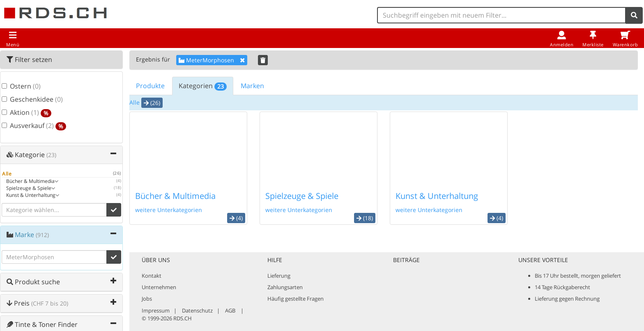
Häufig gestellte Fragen (296, 299)
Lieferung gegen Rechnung (567, 299)
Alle (135, 102)
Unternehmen (159, 287)
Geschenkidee (32, 100)
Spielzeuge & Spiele (302, 196)
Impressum (156, 310)
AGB (230, 310)
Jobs (147, 299)
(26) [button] (152, 103)
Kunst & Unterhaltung (437, 196)
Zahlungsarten (285, 287)
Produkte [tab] (150, 86)
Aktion (26, 113)
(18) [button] (365, 218)
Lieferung (279, 276)
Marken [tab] (252, 86)
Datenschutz (197, 310)
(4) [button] (236, 218)
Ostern (21, 87)
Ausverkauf (34, 126)
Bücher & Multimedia (175, 196)
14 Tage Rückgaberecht (562, 287)
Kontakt (152, 276)
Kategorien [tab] (203, 86)
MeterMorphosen (212, 60)
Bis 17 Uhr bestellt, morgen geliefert (578, 276)
